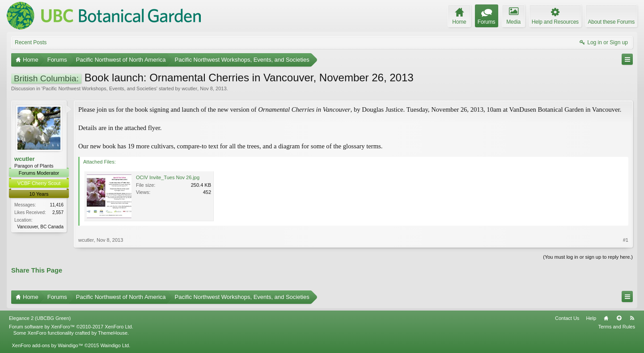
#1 (626, 240)
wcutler (189, 88)
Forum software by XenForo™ (71, 327)
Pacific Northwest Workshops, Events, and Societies (100, 88)
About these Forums (611, 22)
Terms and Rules (616, 327)
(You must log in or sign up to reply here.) (588, 257)
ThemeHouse (113, 333)
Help (591, 318)
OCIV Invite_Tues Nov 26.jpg (168, 177)
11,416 (57, 205)
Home (606, 318)
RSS (632, 318)
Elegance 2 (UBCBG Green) (40, 318)
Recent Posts (31, 42)
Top (619, 318)
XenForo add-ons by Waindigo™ (47, 345)
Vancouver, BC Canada (40, 227)
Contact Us (567, 318)
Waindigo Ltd (114, 345)
